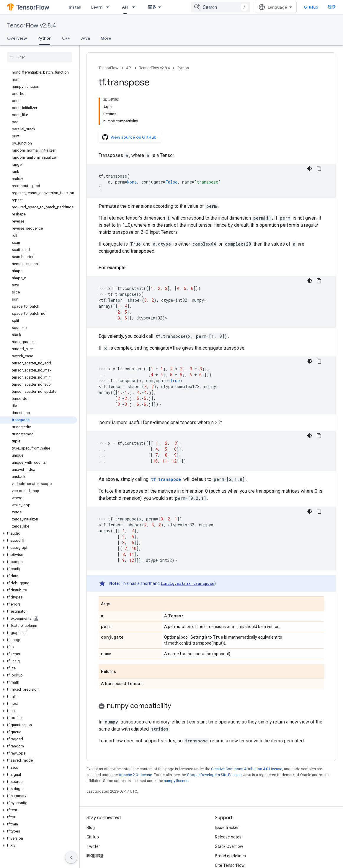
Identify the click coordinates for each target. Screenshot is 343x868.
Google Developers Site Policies (214, 775)
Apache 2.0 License (135, 775)
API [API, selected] (125, 7)
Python (183, 68)
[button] (39, 533)
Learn (97, 7)
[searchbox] (40, 57)
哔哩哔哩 (95, 856)
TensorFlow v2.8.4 (31, 26)
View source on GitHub (129, 137)
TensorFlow (108, 68)
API (129, 68)
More (106, 38)
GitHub (311, 7)
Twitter (93, 846)
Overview (17, 38)
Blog (91, 828)
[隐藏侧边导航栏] (71, 857)
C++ (66, 38)
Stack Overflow (229, 846)
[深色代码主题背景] (310, 168)
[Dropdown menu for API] (135, 7)
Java (85, 38)
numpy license (176, 781)
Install (75, 7)
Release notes (228, 837)
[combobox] (220, 7)
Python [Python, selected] (44, 38)
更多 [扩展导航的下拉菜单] (152, 7)
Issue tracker (227, 828)
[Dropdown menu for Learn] (110, 7)
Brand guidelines (230, 856)
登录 (332, 7)
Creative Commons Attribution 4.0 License (247, 769)
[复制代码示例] (319, 168)
